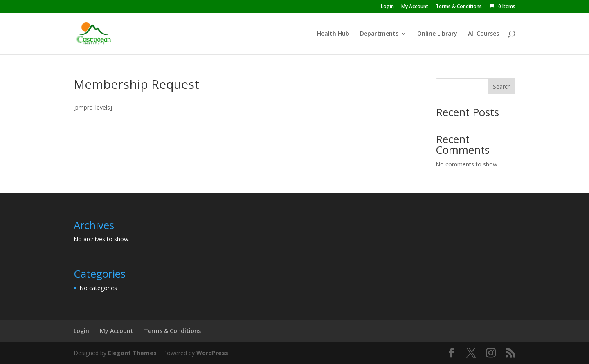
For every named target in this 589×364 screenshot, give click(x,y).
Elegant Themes (132, 353)
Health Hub (333, 34)
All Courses (483, 34)
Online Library (437, 34)
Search (502, 87)
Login (387, 7)
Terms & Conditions (459, 7)
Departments (379, 34)
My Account (415, 7)
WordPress (212, 353)
